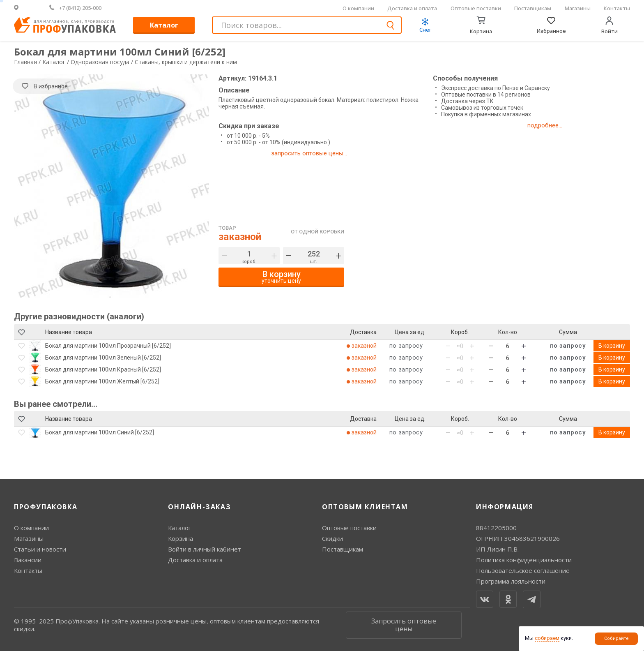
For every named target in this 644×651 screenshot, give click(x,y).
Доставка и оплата (412, 8)
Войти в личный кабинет (205, 549)
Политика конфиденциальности (524, 560)
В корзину (612, 346)
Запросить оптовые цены (404, 625)
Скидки (332, 538)
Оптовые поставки (476, 8)
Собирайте (616, 638)
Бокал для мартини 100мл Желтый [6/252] (102, 381)
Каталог (164, 25)
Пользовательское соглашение (523, 570)
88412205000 (496, 528)
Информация (505, 507)
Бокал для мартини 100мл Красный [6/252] (103, 369)
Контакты (617, 8)
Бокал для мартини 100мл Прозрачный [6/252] (108, 346)
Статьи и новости (40, 549)
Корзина (181, 538)
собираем (547, 638)
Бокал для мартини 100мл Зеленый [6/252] (103, 358)
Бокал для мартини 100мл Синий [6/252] (100, 432)
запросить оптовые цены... (309, 153)
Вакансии (28, 560)
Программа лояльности (511, 581)
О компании (358, 8)
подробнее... (545, 125)
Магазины (578, 8)
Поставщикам (533, 8)
